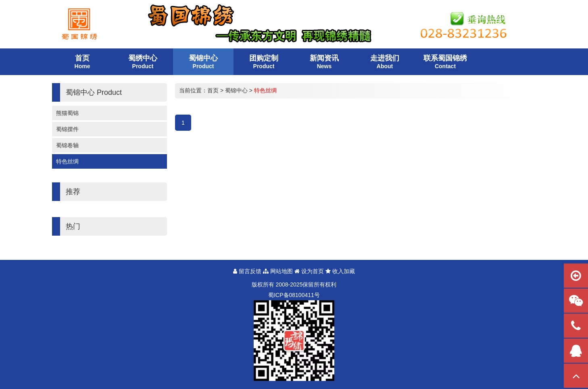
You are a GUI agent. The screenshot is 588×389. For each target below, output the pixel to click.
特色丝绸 (67, 161)
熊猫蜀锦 (67, 113)
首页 (213, 90)
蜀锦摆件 (67, 129)
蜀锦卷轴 (67, 145)
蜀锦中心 (236, 90)
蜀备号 (294, 295)
